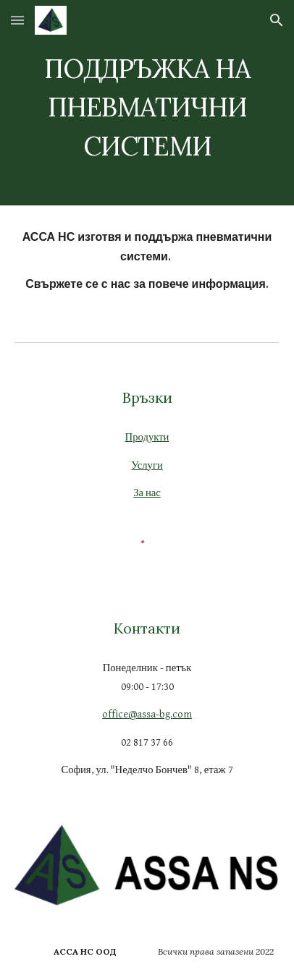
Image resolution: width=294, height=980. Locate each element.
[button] (17, 20)
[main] (147, 103)
